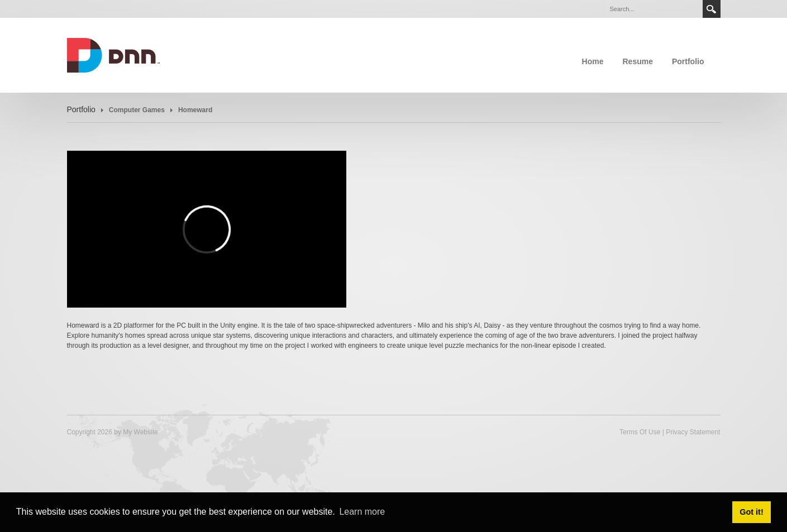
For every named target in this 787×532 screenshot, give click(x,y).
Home (593, 61)
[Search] (653, 9)
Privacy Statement (693, 432)
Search (712, 9)
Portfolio (688, 61)
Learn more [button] (362, 512)
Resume (637, 61)
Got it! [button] (751, 512)
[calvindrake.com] (114, 54)
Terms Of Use (640, 432)
